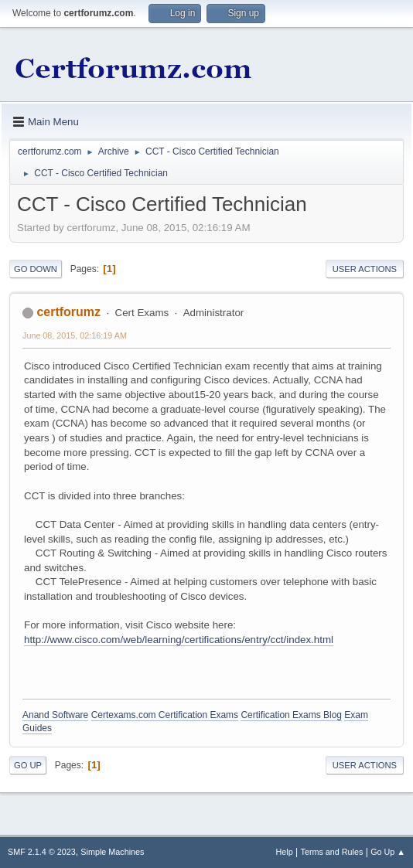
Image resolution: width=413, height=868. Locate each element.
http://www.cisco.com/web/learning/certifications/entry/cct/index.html (179, 640)
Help (285, 852)
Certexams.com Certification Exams (165, 715)
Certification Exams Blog (291, 715)
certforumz (68, 312)
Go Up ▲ (388, 852)
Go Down (36, 269)
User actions (365, 269)
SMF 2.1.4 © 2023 (42, 852)
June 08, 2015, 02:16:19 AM (75, 335)
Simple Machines (112, 852)
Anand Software (55, 715)
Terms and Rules (332, 852)
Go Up (28, 765)
